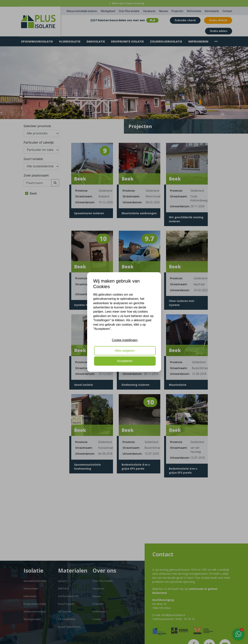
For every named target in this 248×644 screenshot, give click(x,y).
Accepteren (125, 361)
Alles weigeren (125, 351)
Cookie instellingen (125, 340)
